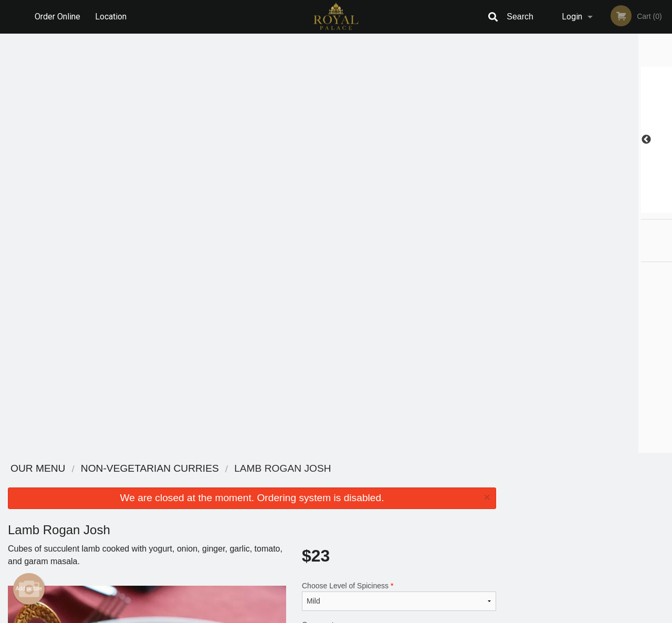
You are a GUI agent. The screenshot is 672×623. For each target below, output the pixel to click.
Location (111, 17)
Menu (309, 482)
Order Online (57, 17)
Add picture (29, 170)
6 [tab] (627, 207)
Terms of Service (354, 616)
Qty (332, 262)
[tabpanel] (588, 140)
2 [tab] (564, 207)
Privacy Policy (408, 508)
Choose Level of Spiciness (399, 177)
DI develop (352, 587)
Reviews (400, 482)
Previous (512, 140)
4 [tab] (596, 207)
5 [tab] (612, 207)
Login (572, 17)
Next (664, 140)
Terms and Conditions (420, 496)
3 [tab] (580, 207)
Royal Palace (114, 469)
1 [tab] (549, 207)
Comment (399, 219)
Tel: (507, 508)
